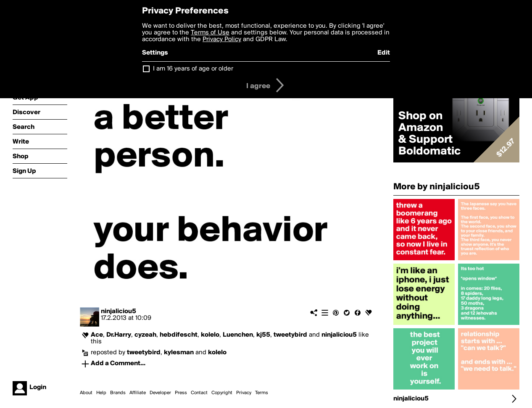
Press (181, 393)
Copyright (222, 393)
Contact (199, 393)
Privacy (244, 393)
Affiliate (138, 393)
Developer (160, 393)
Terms (262, 393)
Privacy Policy (222, 39)
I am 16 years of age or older (193, 69)
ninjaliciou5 (119, 311)
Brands (118, 393)
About (86, 393)
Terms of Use (210, 33)
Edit (384, 53)
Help (101, 393)
